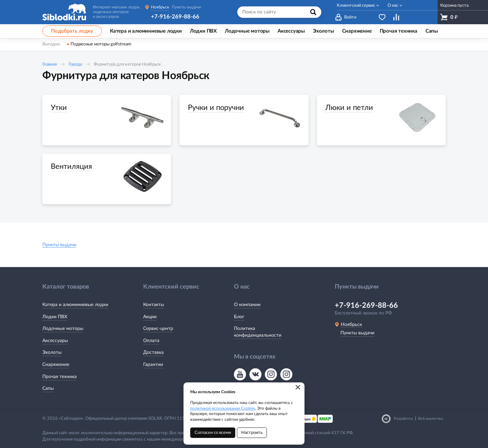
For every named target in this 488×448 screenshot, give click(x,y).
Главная (50, 64)
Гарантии (153, 365)
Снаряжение (56, 365)
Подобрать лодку (72, 31)
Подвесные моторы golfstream (101, 44)
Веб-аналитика (431, 419)
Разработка (403, 419)
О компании (247, 305)
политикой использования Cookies (223, 408)
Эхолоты (52, 352)
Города (75, 64)
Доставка (153, 352)
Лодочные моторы (63, 329)
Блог (239, 317)
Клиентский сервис (356, 6)
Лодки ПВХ (55, 317)
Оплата (151, 341)
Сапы (48, 388)
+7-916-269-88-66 (175, 17)
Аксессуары (55, 341)
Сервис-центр (158, 329)
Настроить (252, 433)
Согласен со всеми (213, 433)
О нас (393, 6)
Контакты (154, 305)
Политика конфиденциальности (258, 332)
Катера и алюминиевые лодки (75, 305)
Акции (150, 317)
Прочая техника (59, 377)
